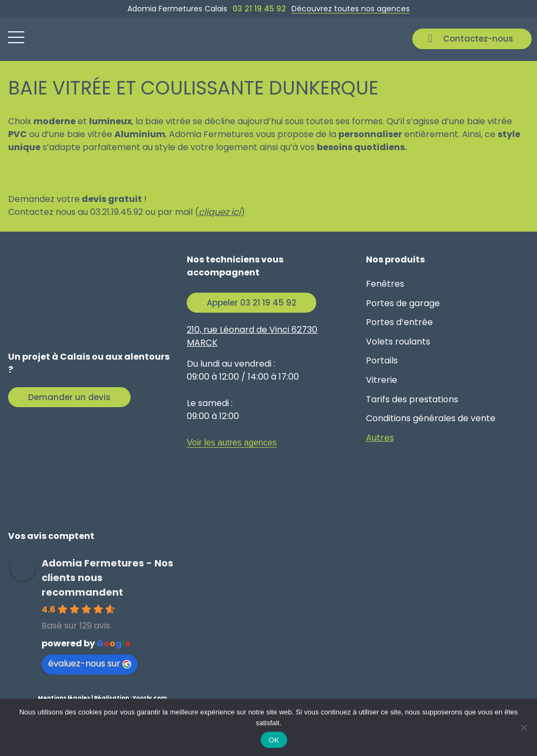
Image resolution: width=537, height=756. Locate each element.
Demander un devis (69, 397)
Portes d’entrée (399, 322)
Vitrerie (382, 380)
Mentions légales (64, 698)
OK (274, 740)
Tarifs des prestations (412, 399)
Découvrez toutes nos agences (351, 9)
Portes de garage (403, 303)
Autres (380, 438)
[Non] (524, 727)
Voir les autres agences (232, 443)
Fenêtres (385, 284)
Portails (382, 360)
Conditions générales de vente (431, 418)
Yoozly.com (150, 698)
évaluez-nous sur (90, 663)
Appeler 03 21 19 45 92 (251, 303)
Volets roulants (398, 342)
